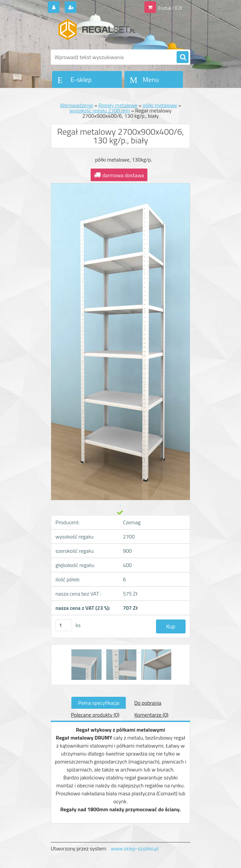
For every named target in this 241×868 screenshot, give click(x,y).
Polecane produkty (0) (95, 715)
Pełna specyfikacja (99, 703)
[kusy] (64, 625)
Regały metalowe (118, 105)
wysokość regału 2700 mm (100, 110)
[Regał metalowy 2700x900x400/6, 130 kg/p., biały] (87, 650)
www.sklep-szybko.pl (134, 848)
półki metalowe (160, 105)
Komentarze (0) (152, 715)
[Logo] (96, 32)
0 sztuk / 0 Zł (170, 8)
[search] (183, 57)
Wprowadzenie (76, 105)
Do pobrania (148, 703)
